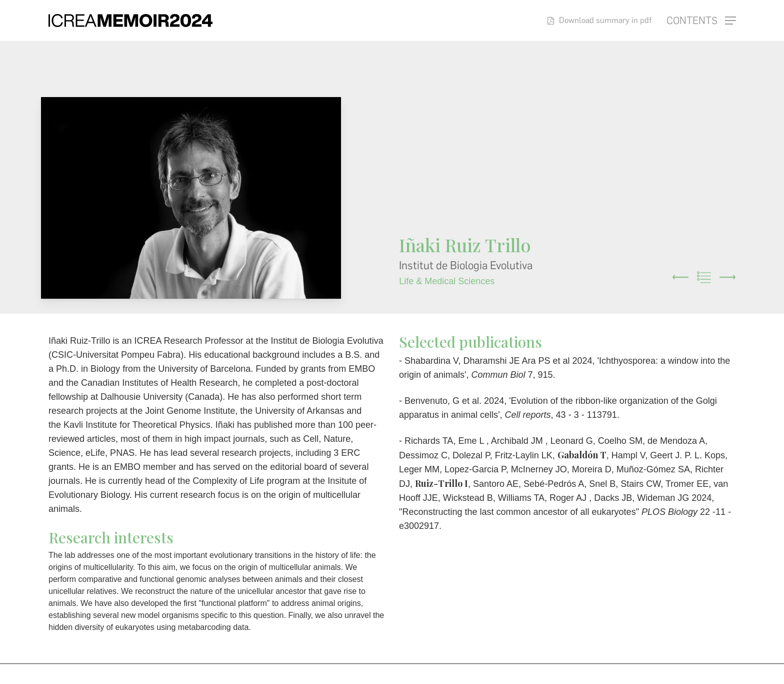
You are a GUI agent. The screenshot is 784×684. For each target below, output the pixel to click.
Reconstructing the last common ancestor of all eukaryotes (519, 512)
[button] (701, 21)
